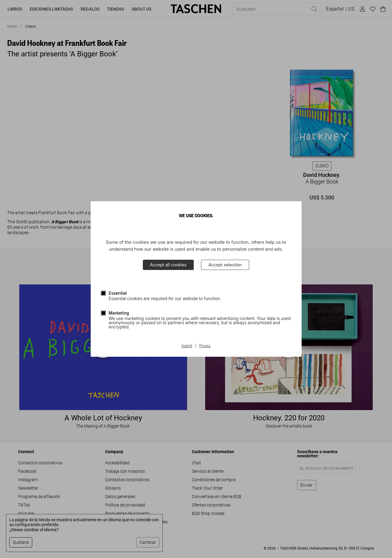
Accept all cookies (168, 265)
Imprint (187, 346)
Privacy (205, 346)
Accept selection (225, 265)
